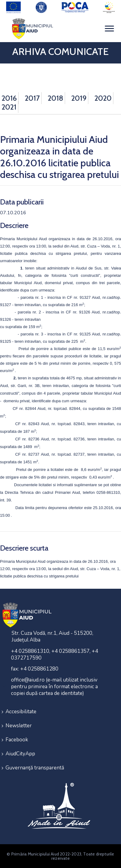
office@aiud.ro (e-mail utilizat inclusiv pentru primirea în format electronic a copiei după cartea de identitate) (54, 687)
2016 (9, 98)
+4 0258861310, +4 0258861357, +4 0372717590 (55, 655)
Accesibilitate (21, 712)
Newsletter (19, 726)
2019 (79, 98)
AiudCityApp (20, 754)
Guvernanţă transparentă (35, 768)
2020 (103, 98)
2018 (55, 98)
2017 (32, 98)
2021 (9, 107)
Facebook (17, 740)
